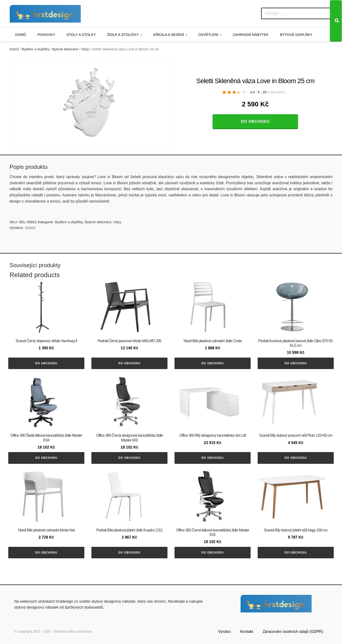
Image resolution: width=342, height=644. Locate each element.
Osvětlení (208, 35)
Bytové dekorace (65, 49)
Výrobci (224, 632)
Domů (21, 35)
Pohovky (46, 35)
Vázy (85, 49)
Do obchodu (255, 121)
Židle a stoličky (123, 35)
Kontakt (247, 632)
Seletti (30, 228)
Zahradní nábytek (251, 35)
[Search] (336, 21)
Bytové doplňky (296, 35)
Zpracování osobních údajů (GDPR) (293, 632)
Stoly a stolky (81, 35)
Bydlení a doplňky (36, 49)
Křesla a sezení (169, 35)
